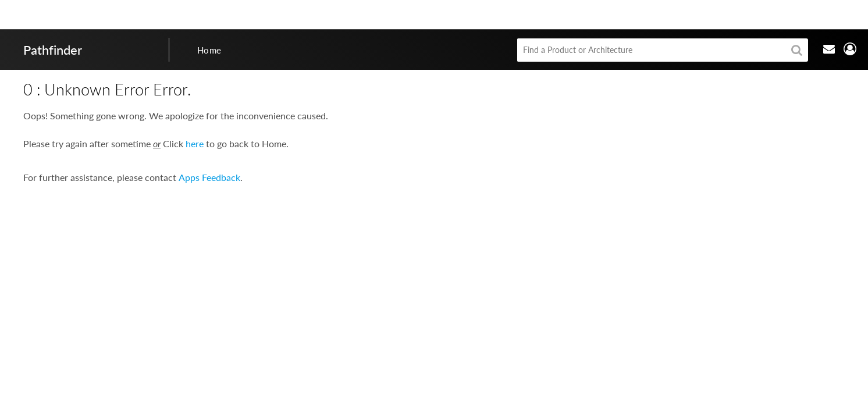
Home (209, 50)
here (195, 143)
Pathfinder (53, 50)
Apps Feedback (209, 177)
